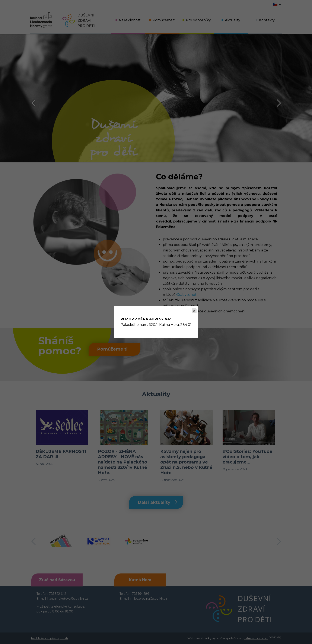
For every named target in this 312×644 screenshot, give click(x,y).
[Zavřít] (194, 311)
